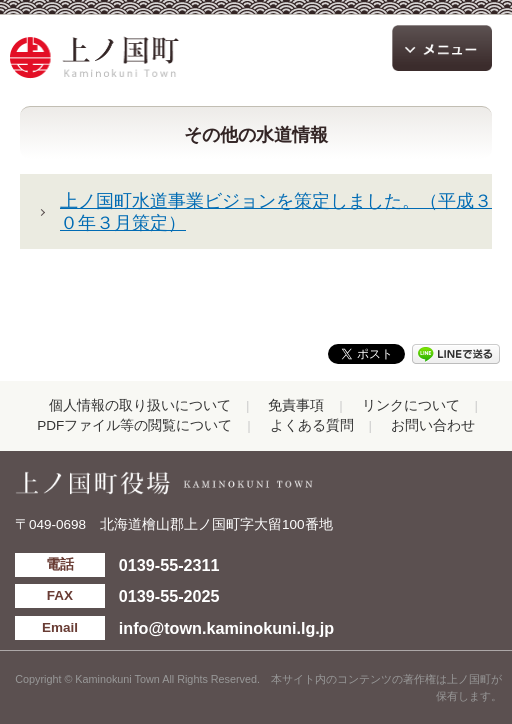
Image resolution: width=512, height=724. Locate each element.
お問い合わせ (433, 425)
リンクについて (411, 405)
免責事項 (296, 405)
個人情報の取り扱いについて (140, 405)
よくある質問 (312, 425)
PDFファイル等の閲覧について (134, 425)
